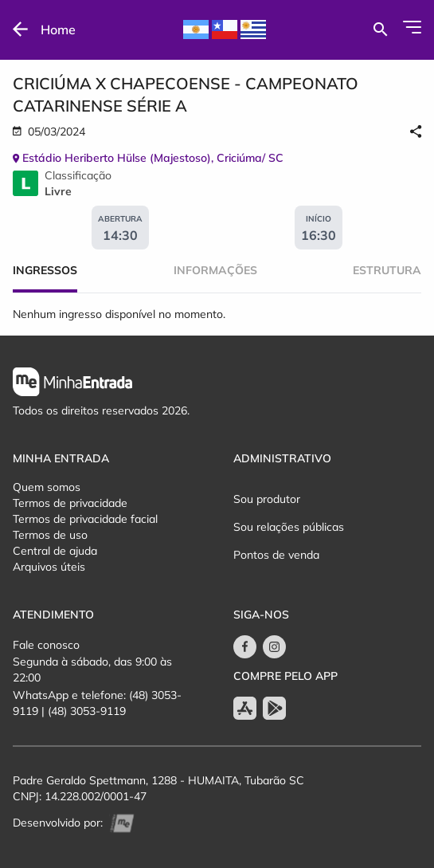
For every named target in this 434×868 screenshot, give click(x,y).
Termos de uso (50, 535)
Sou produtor (267, 499)
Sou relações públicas (289, 527)
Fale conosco (46, 645)
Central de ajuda (55, 551)
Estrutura (387, 270)
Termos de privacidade (70, 503)
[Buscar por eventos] (380, 29)
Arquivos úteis (49, 567)
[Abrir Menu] (412, 27)
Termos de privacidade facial (85, 519)
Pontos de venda (276, 555)
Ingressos (45, 270)
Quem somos (47, 487)
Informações (215, 270)
